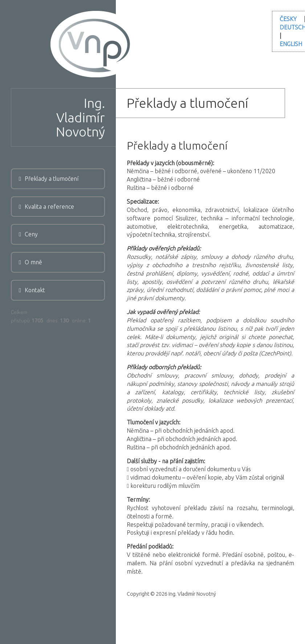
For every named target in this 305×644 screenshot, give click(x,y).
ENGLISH (291, 44)
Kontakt (32, 290)
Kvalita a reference (46, 207)
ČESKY (288, 19)
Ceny (28, 234)
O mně (30, 262)
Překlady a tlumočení (49, 179)
